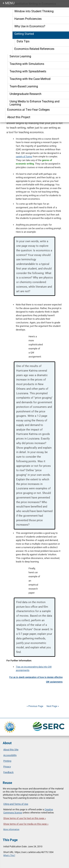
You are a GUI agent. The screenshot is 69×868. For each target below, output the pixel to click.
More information (11, 829)
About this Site (11, 750)
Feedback (8, 772)
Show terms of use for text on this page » (25, 818)
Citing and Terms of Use (16, 804)
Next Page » (52, 706)
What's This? (9, 855)
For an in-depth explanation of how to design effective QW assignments (36, 680)
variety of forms (24, 157)
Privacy (7, 767)
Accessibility (10, 755)
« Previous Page (35, 706)
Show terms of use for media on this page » (26, 824)
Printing (7, 761)
